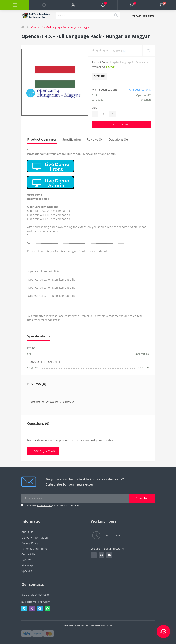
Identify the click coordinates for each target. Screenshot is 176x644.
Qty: (94, 107)
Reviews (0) (95, 139)
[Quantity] (103, 114)
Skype (24, 609)
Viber (32, 609)
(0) (124, 51)
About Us (27, 532)
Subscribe (142, 498)
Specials (27, 571)
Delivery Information (35, 538)
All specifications (140, 90)
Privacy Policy (44, 505)
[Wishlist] (148, 51)
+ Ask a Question (43, 451)
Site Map (27, 565)
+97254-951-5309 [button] (35, 595)
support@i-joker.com (36, 602)
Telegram (40, 609)
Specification (72, 139)
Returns (27, 560)
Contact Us (28, 554)
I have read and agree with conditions (52, 505)
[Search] (116, 15)
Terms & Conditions (34, 549)
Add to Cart (121, 124)
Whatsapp (47, 609)
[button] (73, 5)
